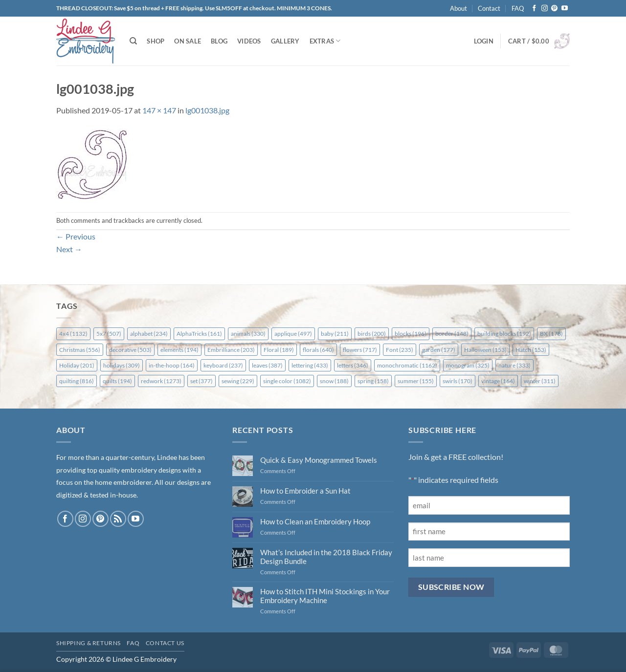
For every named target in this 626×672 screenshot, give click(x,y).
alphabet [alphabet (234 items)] (149, 334)
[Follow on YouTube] (565, 9)
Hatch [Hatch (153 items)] (531, 350)
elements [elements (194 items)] (179, 350)
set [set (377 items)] (201, 381)
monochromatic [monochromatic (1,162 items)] (407, 365)
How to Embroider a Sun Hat (305, 491)
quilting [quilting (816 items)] (77, 381)
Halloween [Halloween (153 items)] (485, 350)
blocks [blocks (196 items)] (411, 334)
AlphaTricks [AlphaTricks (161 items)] (199, 334)
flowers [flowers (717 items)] (360, 350)
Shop (156, 41)
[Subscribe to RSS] (118, 519)
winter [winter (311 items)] (540, 381)
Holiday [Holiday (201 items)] (77, 365)
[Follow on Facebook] (534, 9)
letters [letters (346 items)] (353, 365)
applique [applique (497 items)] (293, 334)
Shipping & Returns (89, 643)
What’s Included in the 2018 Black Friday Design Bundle (326, 557)
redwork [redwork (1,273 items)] (161, 381)
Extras (325, 41)
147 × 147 (159, 110)
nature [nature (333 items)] (514, 365)
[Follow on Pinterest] (554, 9)
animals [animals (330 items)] (248, 334)
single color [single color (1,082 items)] (287, 381)
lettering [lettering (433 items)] (310, 365)
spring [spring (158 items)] (373, 381)
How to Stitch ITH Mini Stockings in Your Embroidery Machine (325, 596)
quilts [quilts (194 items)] (117, 381)
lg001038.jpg (207, 110)
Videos (249, 41)
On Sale (188, 41)
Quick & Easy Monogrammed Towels (319, 460)
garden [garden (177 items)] (439, 350)
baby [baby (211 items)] (335, 334)
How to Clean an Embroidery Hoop (315, 521)
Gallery (285, 41)
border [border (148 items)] (452, 334)
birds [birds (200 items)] (372, 334)
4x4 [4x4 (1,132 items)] (73, 334)
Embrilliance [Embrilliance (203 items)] (231, 350)
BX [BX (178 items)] (551, 334)
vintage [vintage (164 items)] (498, 381)
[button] (484, 41)
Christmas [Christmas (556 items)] (80, 350)
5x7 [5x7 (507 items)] (109, 334)
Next (69, 249)
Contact (489, 8)
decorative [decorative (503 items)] (130, 350)
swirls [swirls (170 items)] (458, 381)
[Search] (133, 41)
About (458, 8)
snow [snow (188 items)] (334, 381)
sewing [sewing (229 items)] (238, 381)
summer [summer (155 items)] (416, 381)
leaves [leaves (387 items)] (267, 365)
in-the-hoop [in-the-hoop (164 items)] (172, 365)
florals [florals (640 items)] (318, 350)
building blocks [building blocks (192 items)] (504, 334)
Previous (76, 236)
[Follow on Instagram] (545, 9)
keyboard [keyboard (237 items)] (223, 365)
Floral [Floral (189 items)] (279, 350)
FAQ (518, 8)
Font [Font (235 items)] (400, 350)
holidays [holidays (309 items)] (122, 365)
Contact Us (165, 643)
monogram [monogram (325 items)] (468, 365)
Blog (219, 41)
